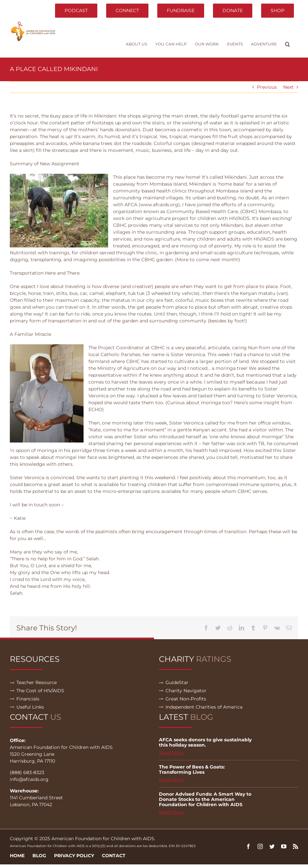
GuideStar (177, 682)
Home (17, 856)
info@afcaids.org (29, 779)
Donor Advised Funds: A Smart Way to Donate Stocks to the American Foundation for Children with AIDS (205, 799)
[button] (288, 44)
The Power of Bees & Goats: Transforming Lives (192, 769)
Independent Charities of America (204, 707)
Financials (28, 699)
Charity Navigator (186, 691)
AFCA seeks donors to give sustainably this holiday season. (205, 742)
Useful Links (30, 707)
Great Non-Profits (186, 699)
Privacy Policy (74, 856)
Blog (39, 856)
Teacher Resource (37, 682)
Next (288, 87)
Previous (267, 87)
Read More (171, 752)
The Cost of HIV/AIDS (40, 691)
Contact (114, 856)
